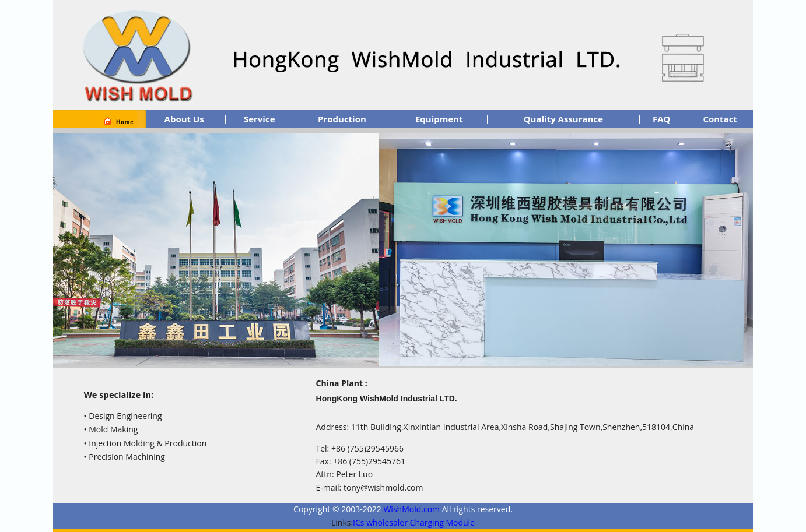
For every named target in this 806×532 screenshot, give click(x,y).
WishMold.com (412, 509)
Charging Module (442, 522)
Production (342, 119)
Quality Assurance (563, 119)
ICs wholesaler (380, 522)
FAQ (662, 119)
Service (260, 119)
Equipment (439, 119)
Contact (720, 119)
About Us (184, 119)
